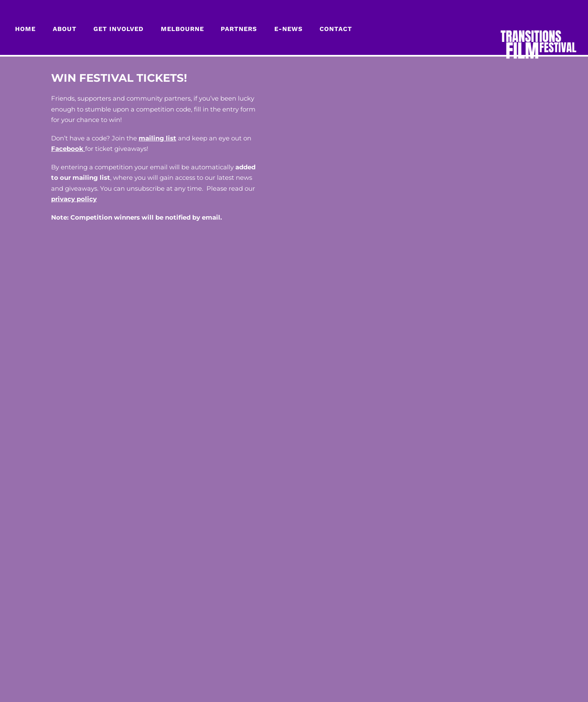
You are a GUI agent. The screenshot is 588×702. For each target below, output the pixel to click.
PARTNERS (239, 29)
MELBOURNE (182, 29)
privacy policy (74, 199)
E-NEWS (289, 29)
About (65, 29)
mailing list (157, 138)
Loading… (418, 313)
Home (25, 29)
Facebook (68, 149)
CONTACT (336, 29)
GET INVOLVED (119, 29)
